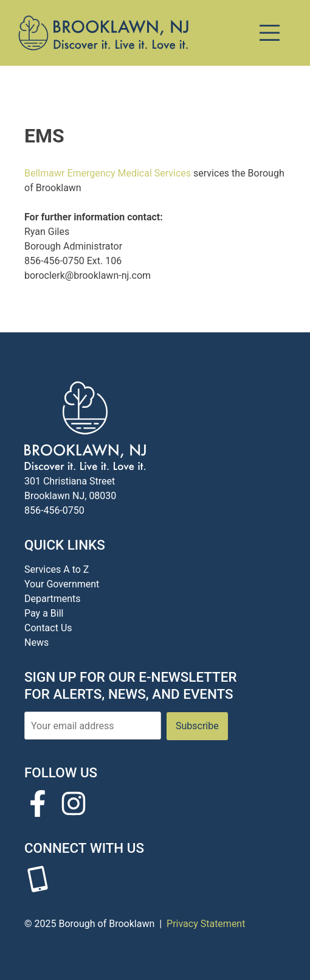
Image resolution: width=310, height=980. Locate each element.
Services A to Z (57, 569)
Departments (53, 599)
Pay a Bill (44, 613)
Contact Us (48, 628)
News (36, 642)
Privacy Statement (206, 924)
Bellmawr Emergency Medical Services (108, 173)
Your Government (62, 584)
